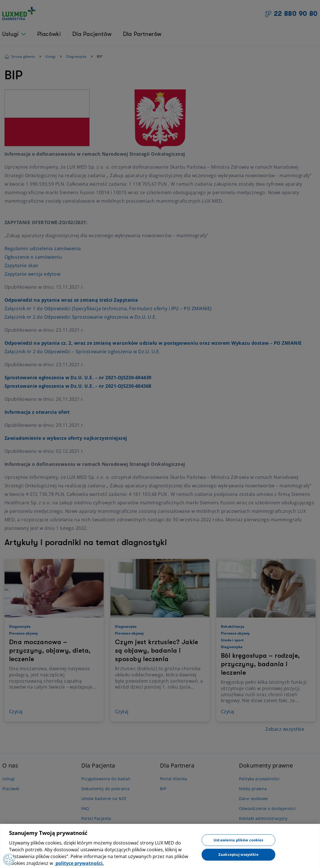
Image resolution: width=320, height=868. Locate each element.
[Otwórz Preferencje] (8, 860)
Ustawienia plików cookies (238, 843)
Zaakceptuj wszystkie (238, 858)
